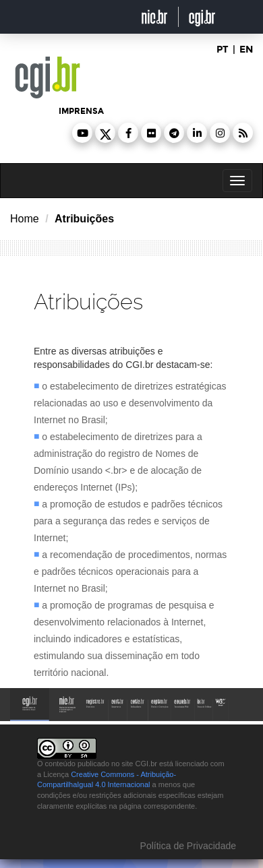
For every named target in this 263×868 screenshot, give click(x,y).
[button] (82, 133)
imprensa (81, 111)
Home (25, 219)
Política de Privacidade (187, 846)
